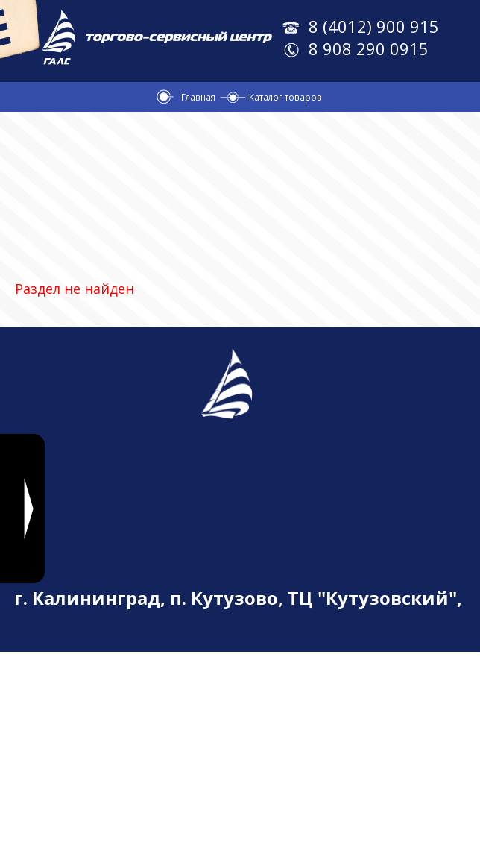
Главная (198, 97)
